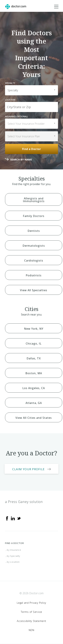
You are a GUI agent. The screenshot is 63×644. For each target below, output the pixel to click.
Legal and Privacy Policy (32, 603)
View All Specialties (34, 290)
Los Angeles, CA (34, 388)
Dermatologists (34, 246)
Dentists (34, 231)
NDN (31, 630)
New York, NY (34, 329)
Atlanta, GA (34, 403)
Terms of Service (32, 612)
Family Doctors (34, 216)
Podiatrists (34, 275)
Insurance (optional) (16, 117)
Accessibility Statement (31, 621)
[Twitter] (19, 518)
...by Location (12, 562)
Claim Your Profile (28, 469)
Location (10, 100)
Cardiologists (34, 261)
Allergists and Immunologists (34, 200)
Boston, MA (34, 373)
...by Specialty (13, 556)
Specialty (10, 83)
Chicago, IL (34, 344)
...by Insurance (13, 550)
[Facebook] (7, 518)
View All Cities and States (34, 418)
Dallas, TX (34, 358)
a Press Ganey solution (24, 502)
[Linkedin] (13, 518)
